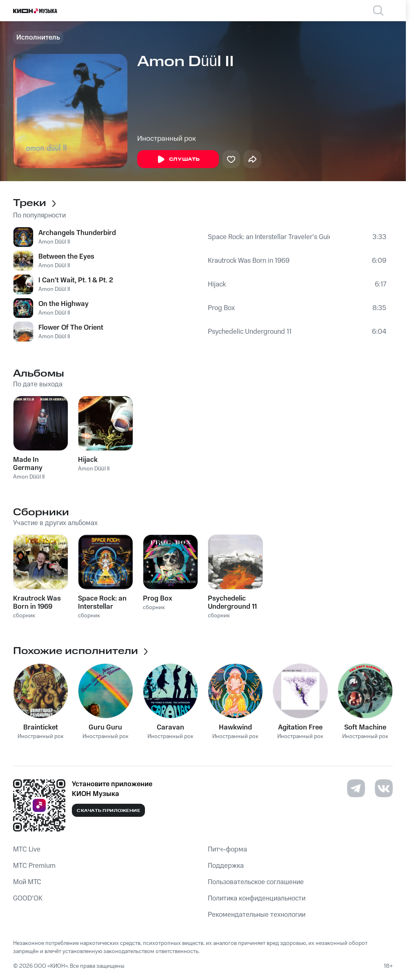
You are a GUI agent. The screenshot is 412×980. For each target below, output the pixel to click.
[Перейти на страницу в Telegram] (356, 788)
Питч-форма (227, 849)
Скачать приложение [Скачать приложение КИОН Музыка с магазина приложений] (108, 811)
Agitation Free (300, 727)
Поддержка (226, 866)
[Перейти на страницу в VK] (384, 788)
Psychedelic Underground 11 (250, 332)
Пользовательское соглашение (256, 882)
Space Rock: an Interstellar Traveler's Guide (269, 237)
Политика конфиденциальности (257, 898)
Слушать (178, 160)
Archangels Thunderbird (77, 233)
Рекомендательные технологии (257, 915)
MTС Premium (34, 866)
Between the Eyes (66, 257)
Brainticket (41, 727)
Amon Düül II (54, 242)
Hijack (217, 284)
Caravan (170, 727)
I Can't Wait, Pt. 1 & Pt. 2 (76, 280)
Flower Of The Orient (71, 328)
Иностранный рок (167, 139)
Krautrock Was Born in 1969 (249, 261)
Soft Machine (365, 727)
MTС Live (27, 849)
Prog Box (221, 308)
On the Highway (63, 304)
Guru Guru (105, 727)
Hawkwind (235, 727)
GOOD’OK (28, 898)
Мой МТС (27, 882)
